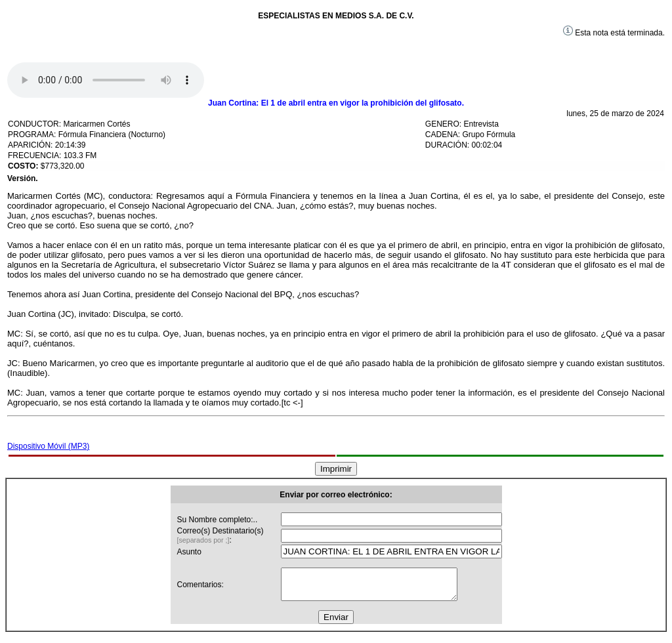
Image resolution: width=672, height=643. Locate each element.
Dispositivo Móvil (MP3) (48, 446)
